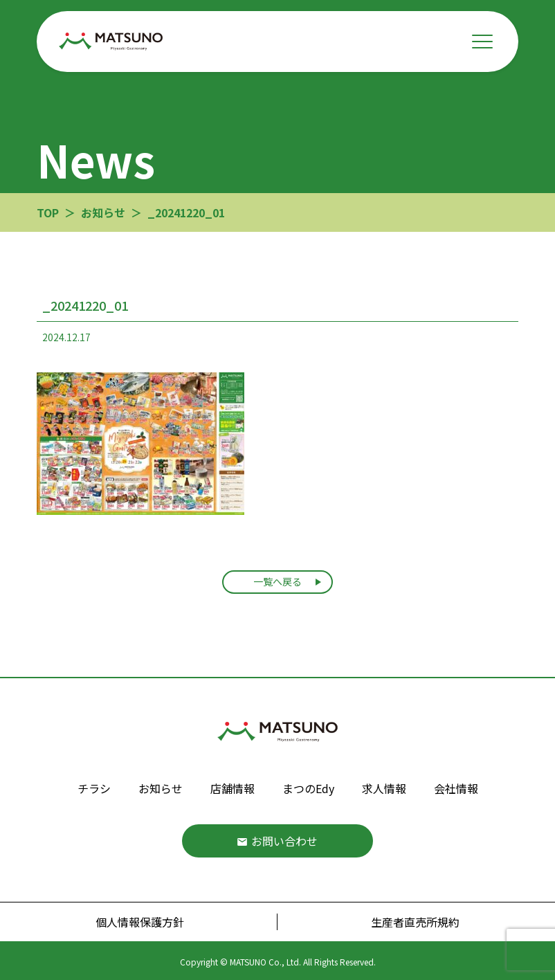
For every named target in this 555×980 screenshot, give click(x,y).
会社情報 (456, 788)
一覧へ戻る (277, 581)
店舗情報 (233, 788)
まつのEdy (308, 788)
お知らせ (161, 788)
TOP (48, 212)
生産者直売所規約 (415, 922)
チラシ (94, 788)
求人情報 (384, 788)
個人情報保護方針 (140, 922)
